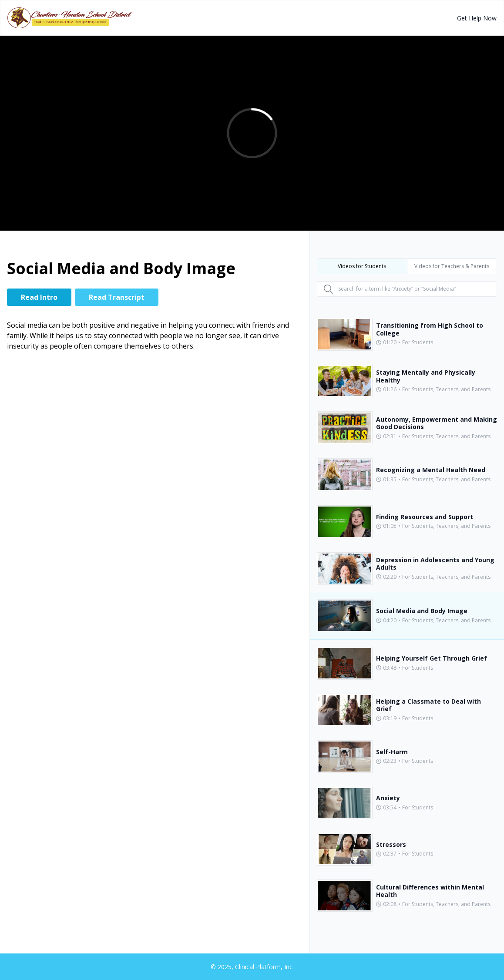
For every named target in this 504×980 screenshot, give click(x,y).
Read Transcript (117, 297)
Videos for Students (362, 266)
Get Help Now (477, 18)
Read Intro (39, 297)
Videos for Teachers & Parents (452, 266)
